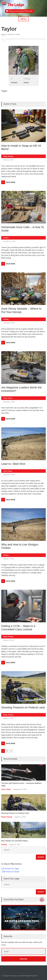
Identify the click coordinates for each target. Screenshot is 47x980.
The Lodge (16, 5)
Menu (23, 19)
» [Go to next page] (11, 751)
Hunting (6, 238)
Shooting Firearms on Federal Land (23, 707)
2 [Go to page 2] (7, 751)
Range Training (8, 156)
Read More (11, 182)
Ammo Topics (8, 398)
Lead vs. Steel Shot (13, 464)
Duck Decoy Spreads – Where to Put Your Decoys (21, 310)
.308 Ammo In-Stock (10, 872)
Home (3, 34)
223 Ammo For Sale (10, 869)
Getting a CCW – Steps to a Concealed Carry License (18, 628)
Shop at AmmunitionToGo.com (21, 11)
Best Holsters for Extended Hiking (14, 841)
